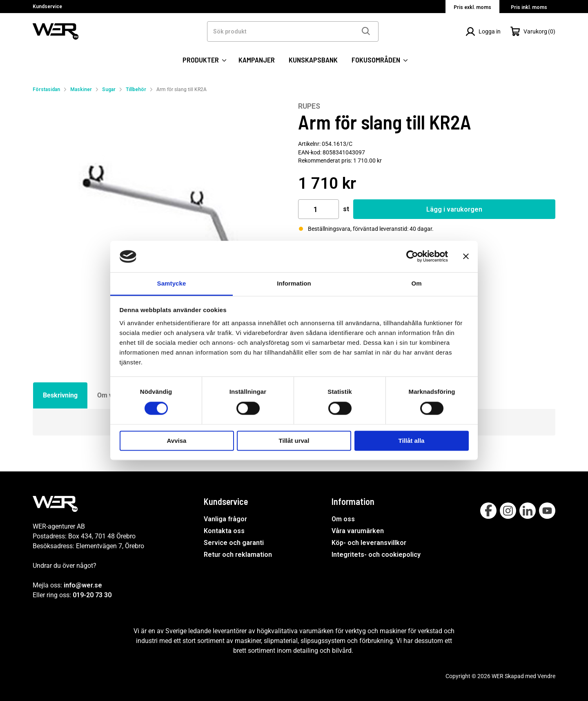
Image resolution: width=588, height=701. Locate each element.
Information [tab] (294, 283)
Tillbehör (136, 89)
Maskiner (81, 89)
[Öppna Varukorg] (533, 31)
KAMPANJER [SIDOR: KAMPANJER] (257, 60)
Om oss (343, 519)
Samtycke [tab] (172, 283)
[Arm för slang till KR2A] (161, 230)
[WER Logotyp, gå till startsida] (56, 31)
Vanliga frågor (225, 519)
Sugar (109, 89)
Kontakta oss (224, 531)
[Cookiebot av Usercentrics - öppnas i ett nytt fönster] (412, 257)
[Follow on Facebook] (488, 511)
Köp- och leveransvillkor (369, 543)
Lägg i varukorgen (454, 209)
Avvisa (177, 441)
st (346, 209)
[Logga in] (483, 31)
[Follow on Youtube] (547, 511)
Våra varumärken (358, 531)
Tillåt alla (412, 441)
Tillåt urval (294, 441)
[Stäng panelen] (466, 257)
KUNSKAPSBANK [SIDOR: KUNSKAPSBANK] (313, 60)
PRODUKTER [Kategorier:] (204, 60)
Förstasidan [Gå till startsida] (46, 89)
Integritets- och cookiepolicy (376, 555)
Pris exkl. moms (472, 7)
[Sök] (365, 31)
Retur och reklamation (238, 555)
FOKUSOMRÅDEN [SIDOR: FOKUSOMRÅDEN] (380, 60)
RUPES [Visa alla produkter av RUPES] (309, 106)
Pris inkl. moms (529, 7)
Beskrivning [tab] (60, 395)
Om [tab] (416, 283)
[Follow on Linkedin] (528, 511)
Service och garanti (234, 543)
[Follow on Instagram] (508, 511)
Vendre (546, 676)
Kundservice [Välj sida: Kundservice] (47, 7)
